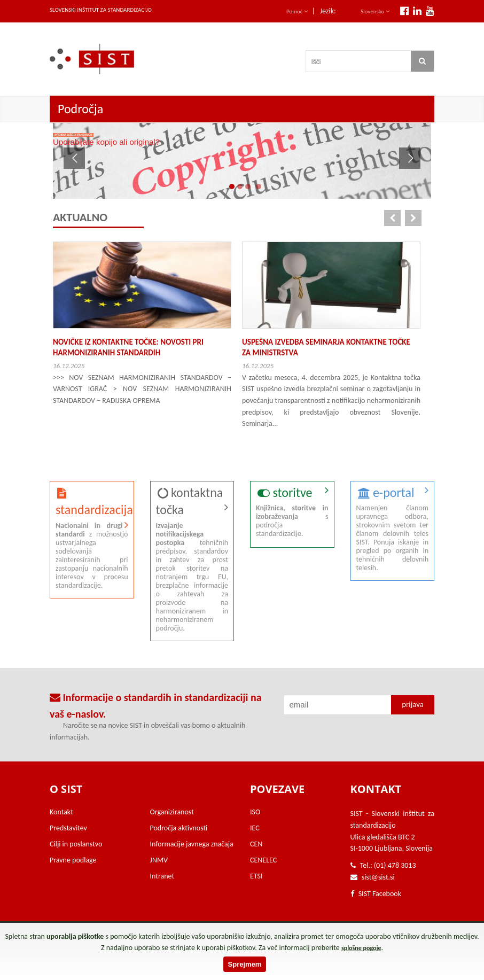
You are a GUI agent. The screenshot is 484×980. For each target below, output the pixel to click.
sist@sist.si (378, 877)
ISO (255, 812)
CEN (256, 844)
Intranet (162, 876)
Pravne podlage (73, 860)
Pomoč (297, 11)
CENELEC (263, 860)
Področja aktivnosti (179, 828)
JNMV (159, 860)
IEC (255, 828)
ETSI (256, 876)
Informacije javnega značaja (192, 844)
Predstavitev (68, 828)
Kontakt (61, 812)
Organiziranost (172, 812)
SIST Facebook (376, 894)
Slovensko (375, 11)
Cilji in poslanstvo (76, 844)
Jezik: (328, 11)
